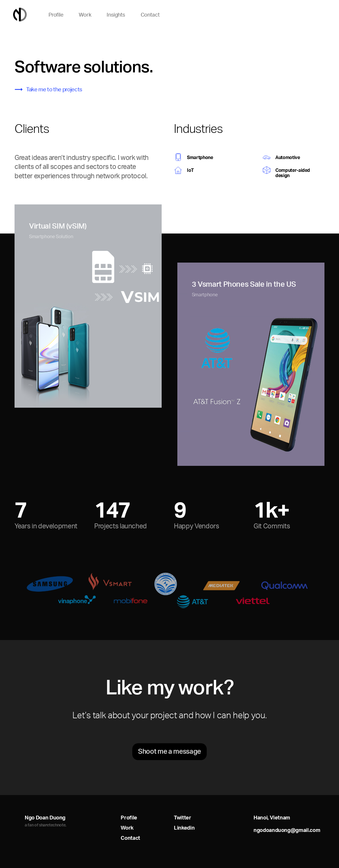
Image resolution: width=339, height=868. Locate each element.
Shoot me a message (169, 751)
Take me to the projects (54, 89)
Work (85, 15)
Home (20, 15)
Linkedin (184, 828)
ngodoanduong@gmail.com (287, 830)
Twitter (183, 817)
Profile (56, 15)
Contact (150, 15)
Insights (116, 15)
